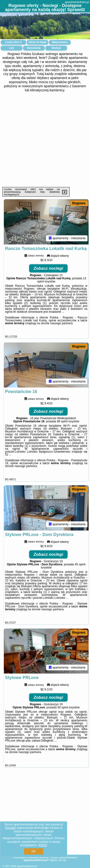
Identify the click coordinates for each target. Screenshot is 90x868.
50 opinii (63, 707)
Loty (11, 48)
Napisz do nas (58, 860)
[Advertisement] (45, 140)
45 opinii (80, 564)
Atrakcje (56, 48)
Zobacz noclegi (48, 268)
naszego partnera (61, 323)
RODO (43, 845)
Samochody (34, 48)
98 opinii (62, 421)
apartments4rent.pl (77, 2)
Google (10, 828)
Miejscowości (60, 42)
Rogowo (79, 203)
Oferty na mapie (37, 42)
